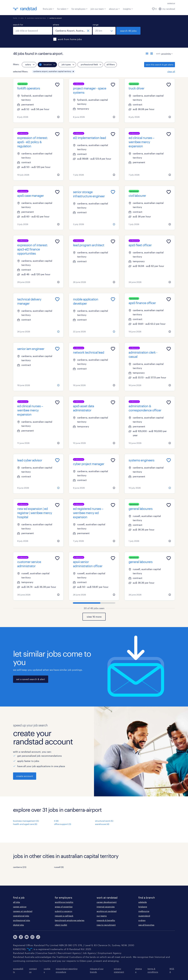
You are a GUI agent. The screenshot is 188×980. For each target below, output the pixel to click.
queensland (144, 916)
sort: (158, 53)
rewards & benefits (106, 920)
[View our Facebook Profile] (21, 937)
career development (107, 902)
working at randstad (107, 911)
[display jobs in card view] (152, 54)
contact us (171, 3)
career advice (20, 907)
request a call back (64, 916)
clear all (171, 71)
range (96, 25)
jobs (22, 18)
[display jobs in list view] (147, 54)
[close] (88, 31)
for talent (63, 9)
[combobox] (33, 31)
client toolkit (61, 925)
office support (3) (63, 824)
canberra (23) (20, 867)
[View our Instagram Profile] (32, 937)
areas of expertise (64, 907)
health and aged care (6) (25, 824)
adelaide (143, 902)
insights (128, 9)
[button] (73, 71)
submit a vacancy (64, 911)
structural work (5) (104, 821)
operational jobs (21, 916)
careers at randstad (23, 911)
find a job (48, 9)
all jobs (17, 902)
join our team (98, 9)
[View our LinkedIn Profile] (15, 937)
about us (114, 9)
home (15, 18)
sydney (142, 920)
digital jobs (18, 925)
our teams (102, 916)
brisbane (143, 907)
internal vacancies (106, 907)
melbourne (144, 911)
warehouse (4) (102, 824)
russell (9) (59, 867)
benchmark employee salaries (70, 920)
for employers (80, 9)
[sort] (167, 52)
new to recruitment (106, 925)
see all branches (146, 925)
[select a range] (104, 31)
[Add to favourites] (57, 85)
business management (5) (26, 821)
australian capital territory (36, 18)
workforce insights (64, 902)
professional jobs (22, 920)
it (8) (56, 821)
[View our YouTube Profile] (27, 937)
